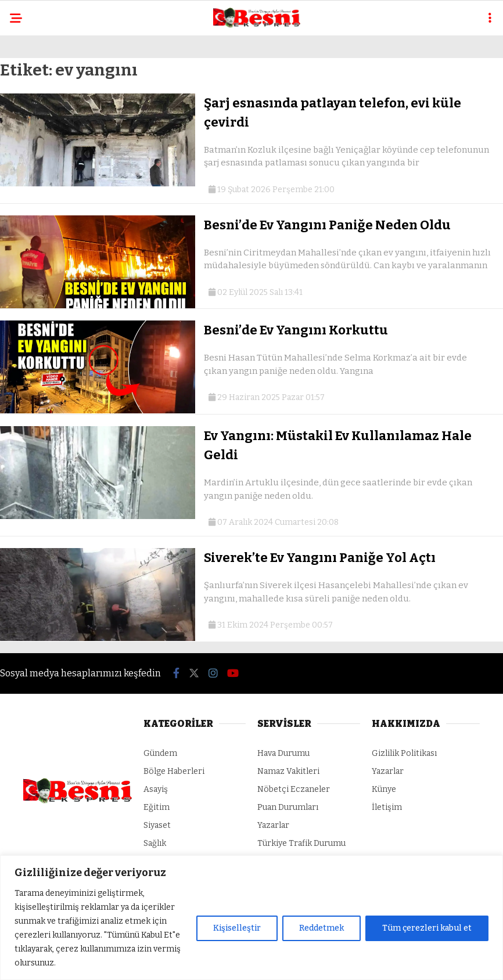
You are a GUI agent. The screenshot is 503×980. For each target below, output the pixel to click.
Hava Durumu (283, 753)
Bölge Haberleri (174, 771)
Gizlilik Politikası (404, 753)
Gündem (160, 753)
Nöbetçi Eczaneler (294, 789)
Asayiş (156, 789)
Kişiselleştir (237, 928)
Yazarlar (273, 825)
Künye (384, 789)
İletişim (387, 807)
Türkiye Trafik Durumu (301, 843)
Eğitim (157, 807)
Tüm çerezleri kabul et (427, 928)
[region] (251, 918)
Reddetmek (321, 928)
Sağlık (155, 843)
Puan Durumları (288, 807)
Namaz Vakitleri (288, 771)
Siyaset (157, 825)
